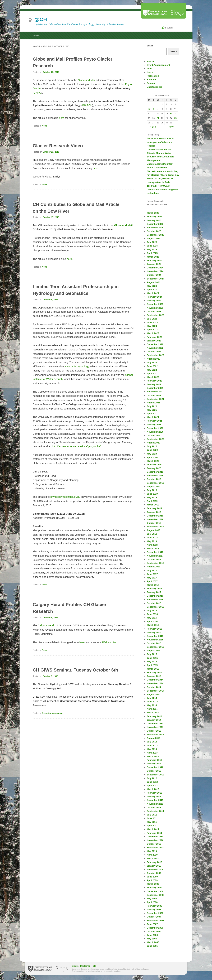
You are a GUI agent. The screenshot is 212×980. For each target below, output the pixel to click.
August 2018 (153, 530)
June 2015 (152, 658)
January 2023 (154, 341)
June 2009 (152, 877)
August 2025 (153, 238)
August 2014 (153, 694)
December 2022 (155, 344)
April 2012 (152, 786)
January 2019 (154, 512)
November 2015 (155, 640)
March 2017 (153, 585)
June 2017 (152, 574)
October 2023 (154, 312)
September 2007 (155, 921)
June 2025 (152, 246)
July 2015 (152, 654)
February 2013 (154, 760)
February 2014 (154, 716)
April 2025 (152, 253)
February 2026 (154, 217)
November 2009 (155, 869)
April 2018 (152, 545)
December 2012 (155, 767)
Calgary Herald (47, 625)
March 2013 (153, 756)
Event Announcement (52, 713)
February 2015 (154, 672)
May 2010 (152, 851)
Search (150, 46)
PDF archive (109, 642)
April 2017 (152, 581)
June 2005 (152, 946)
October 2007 (154, 917)
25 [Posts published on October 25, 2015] (175, 118)
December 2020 (155, 428)
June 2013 (152, 745)
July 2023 (152, 319)
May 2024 (152, 286)
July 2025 (152, 242)
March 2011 (153, 829)
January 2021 (154, 425)
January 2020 (154, 468)
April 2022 (152, 373)
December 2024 (155, 268)
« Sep (153, 127)
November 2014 (155, 683)
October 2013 (154, 731)
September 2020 (155, 439)
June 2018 (152, 537)
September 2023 (155, 315)
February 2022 (154, 381)
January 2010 (154, 866)
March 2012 (153, 789)
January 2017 (154, 592)
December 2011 (155, 800)
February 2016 (154, 629)
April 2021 (152, 414)
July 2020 (152, 446)
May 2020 (152, 454)
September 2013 (155, 734)
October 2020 (154, 435)
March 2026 (153, 213)
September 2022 (155, 355)
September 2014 (155, 691)
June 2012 (152, 782)
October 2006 (154, 931)
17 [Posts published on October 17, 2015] (171, 114)
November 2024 (155, 271)
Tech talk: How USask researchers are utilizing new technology (162, 189)
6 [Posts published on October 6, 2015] (153, 109)
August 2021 (153, 403)
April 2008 (152, 902)
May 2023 (152, 326)
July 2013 (152, 742)
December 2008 (155, 891)
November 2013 (155, 727)
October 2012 (154, 771)
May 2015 (152, 662)
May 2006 (152, 939)
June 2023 (152, 322)
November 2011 (155, 804)
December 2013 (155, 724)
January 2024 (154, 300)
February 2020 (154, 465)
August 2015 (153, 651)
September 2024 (155, 279)
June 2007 (152, 924)
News (45, 126)
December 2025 (155, 224)
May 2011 (152, 822)
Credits (75, 966)
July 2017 (152, 570)
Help (94, 966)
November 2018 (155, 519)
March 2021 (153, 417)
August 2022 (153, 359)
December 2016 (155, 596)
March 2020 (153, 461)
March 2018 (153, 549)
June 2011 (152, 818)
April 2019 (152, 501)
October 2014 (154, 687)
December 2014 (155, 680)
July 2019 (152, 490)
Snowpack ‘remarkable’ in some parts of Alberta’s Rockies (161, 142)
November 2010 (155, 840)
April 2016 (152, 621)
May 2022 (152, 370)
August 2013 (153, 738)
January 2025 (154, 264)
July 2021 (152, 406)
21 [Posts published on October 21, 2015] (158, 118)
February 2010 (154, 862)
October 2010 (154, 844)
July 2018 (152, 534)
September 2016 (155, 607)
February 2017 (154, 589)
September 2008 (155, 895)
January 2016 (154, 632)
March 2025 (153, 257)
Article (150, 61)
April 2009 (152, 880)
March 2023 (153, 333)
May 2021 (152, 410)
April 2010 (152, 855)
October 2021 (154, 395)
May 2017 (152, 578)
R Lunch (151, 79)
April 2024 (152, 290)
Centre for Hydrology (77, 366)
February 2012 (154, 793)
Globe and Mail (87, 80)
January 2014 (154, 720)
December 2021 (155, 388)
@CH (41, 19)
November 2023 (155, 308)
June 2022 (152, 366)
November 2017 (155, 556)
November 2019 (155, 475)
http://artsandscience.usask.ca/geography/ (76, 446)
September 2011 (155, 811)
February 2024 (154, 297)
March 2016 (153, 625)
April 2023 (152, 330)
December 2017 (155, 552)
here (62, 118)
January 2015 (154, 676)
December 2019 (155, 472)
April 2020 (152, 457)
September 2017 (155, 563)
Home (36, 35)
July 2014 (152, 698)
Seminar (151, 83)
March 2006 (153, 942)
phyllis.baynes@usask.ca (65, 497)
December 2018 (155, 516)
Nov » (172, 127)
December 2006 (155, 928)
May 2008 (152, 899)
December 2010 (155, 837)
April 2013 (152, 753)
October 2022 (154, 352)
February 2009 (154, 888)
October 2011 (154, 807)
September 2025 (155, 235)
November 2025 (155, 228)
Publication (153, 76)
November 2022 (155, 348)
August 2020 (153, 443)
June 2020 (152, 450)
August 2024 (153, 282)
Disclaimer (85, 966)
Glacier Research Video (58, 146)
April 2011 (152, 826)
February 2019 (154, 508)
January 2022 (154, 384)
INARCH (87, 105)
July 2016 (152, 610)
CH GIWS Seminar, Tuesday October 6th (75, 670)
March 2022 (153, 377)
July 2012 (152, 778)
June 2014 (152, 702)
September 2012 (155, 775)
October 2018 (154, 523)
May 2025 (152, 250)
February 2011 (154, 833)
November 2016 (155, 600)
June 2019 (152, 494)
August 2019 (153, 487)
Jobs (44, 585)
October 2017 (154, 559)
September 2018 (155, 527)
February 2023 (154, 337)
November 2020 (155, 432)
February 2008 (154, 906)
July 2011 (152, 815)
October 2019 (154, 479)
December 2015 (155, 636)
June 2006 (152, 935)
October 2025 (154, 231)
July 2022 (152, 362)
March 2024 (153, 293)
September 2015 (155, 647)
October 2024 (154, 275)
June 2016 (152, 614)
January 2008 (154, 909)
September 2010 (155, 848)
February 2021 (154, 421)
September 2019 (155, 483)
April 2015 (152, 665)
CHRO (37, 93)
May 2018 (152, 541)
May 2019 (152, 497)
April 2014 (152, 709)
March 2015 (153, 669)
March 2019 (153, 505)
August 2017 (153, 567)
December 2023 (155, 304)
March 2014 (153, 713)
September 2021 (155, 399)
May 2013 (152, 749)
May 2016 (152, 618)
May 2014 (152, 705)
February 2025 (154, 260)
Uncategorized (155, 87)
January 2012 (154, 796)
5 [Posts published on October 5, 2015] (149, 109)
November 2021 (155, 392)
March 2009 (153, 884)
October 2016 (154, 603)
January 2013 (154, 764)
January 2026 (154, 220)
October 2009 (154, 873)
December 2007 (155, 913)
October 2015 (154, 643)
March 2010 (153, 858)
